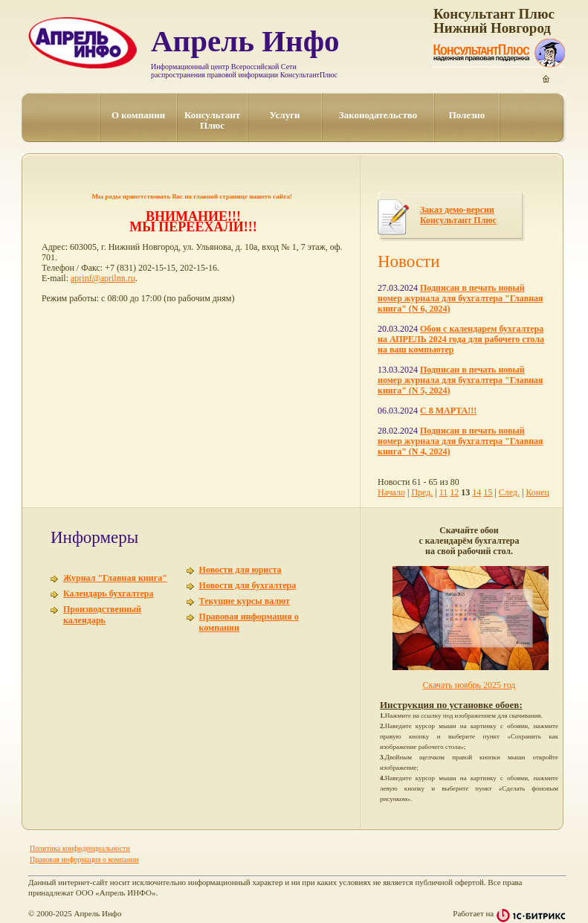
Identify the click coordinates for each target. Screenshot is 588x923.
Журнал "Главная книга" (115, 578)
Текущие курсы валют (245, 601)
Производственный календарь (102, 615)
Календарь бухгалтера (108, 594)
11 (444, 492)
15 (488, 492)
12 (454, 492)
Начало (391, 492)
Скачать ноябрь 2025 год (469, 685)
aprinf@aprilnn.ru (103, 278)
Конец (537, 492)
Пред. (422, 492)
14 (476, 492)
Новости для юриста (240, 570)
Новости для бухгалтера (248, 585)
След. (509, 492)
